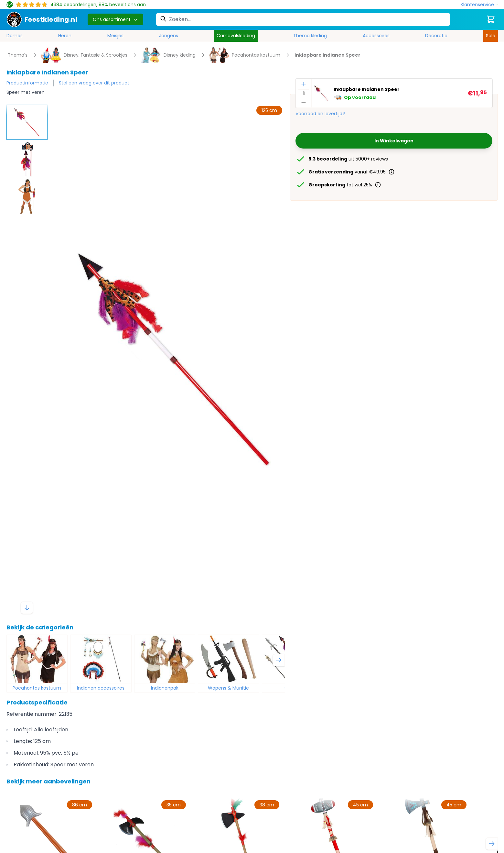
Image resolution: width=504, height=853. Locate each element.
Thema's (18, 55)
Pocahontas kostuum (256, 55)
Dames (15, 36)
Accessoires (376, 36)
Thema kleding (310, 36)
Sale (491, 36)
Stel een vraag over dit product (94, 83)
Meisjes (115, 36)
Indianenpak (165, 688)
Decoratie (436, 36)
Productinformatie (27, 83)
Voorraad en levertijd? (320, 114)
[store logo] (42, 19)
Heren (65, 36)
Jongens (169, 36)
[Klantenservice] (479, 5)
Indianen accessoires (101, 688)
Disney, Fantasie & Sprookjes (96, 55)
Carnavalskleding (236, 36)
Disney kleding (180, 55)
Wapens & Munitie (228, 688)
